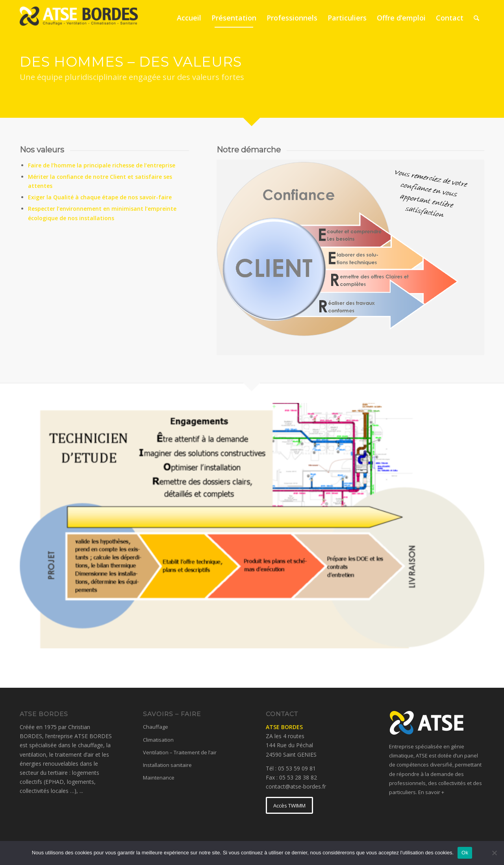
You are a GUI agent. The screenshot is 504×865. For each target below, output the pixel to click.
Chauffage (156, 727)
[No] (494, 853)
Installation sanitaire (167, 765)
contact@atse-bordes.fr (296, 786)
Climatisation (158, 740)
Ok (465, 853)
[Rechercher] (476, 18)
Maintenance (159, 778)
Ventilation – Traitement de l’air (180, 752)
